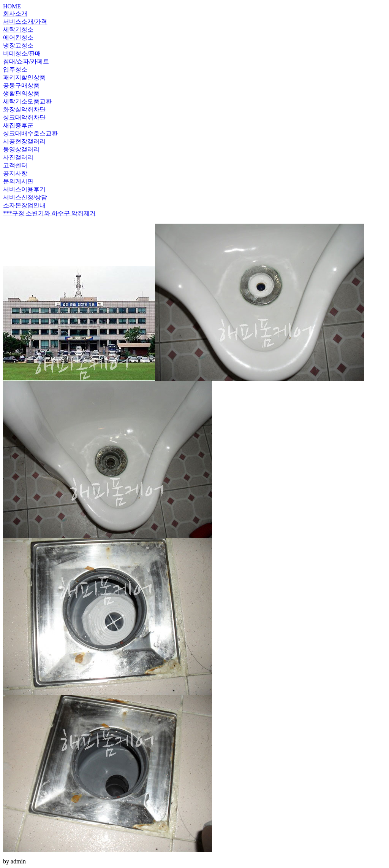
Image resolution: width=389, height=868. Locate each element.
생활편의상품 (21, 93)
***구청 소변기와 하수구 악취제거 (49, 213)
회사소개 (15, 14)
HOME (12, 6)
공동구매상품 (21, 85)
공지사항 (15, 173)
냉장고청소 (18, 45)
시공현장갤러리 (24, 141)
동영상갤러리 (21, 149)
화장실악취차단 (24, 109)
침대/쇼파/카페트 (26, 61)
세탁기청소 (18, 29)
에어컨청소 (18, 37)
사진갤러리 (18, 157)
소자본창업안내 (24, 205)
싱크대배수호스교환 (30, 133)
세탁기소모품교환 (27, 101)
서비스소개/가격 (25, 21)
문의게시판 (18, 181)
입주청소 (15, 69)
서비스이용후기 (24, 189)
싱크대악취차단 (24, 117)
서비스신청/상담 (25, 197)
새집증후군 (18, 125)
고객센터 (15, 165)
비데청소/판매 (22, 53)
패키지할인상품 (24, 77)
